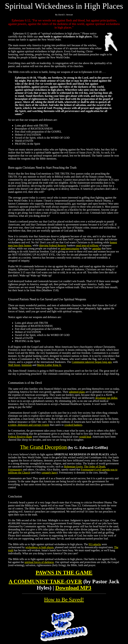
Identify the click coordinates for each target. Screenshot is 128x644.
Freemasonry (15, 470)
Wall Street (14, 365)
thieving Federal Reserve (53, 245)
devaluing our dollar (106, 398)
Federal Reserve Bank (20, 437)
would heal (85, 437)
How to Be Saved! (64, 599)
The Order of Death (95, 467)
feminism (27, 365)
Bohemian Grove (73, 467)
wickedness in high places (39, 547)
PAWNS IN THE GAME (64, 573)
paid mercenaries (70, 248)
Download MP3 (73, 588)
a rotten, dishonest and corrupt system (29, 425)
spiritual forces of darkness (39, 562)
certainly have (49, 473)
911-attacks (95, 544)
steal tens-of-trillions (87, 245)
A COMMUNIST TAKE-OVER (45, 581)
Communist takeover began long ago (92, 362)
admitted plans (77, 392)
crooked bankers (73, 425)
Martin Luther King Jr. (49, 365)
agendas (97, 248)
